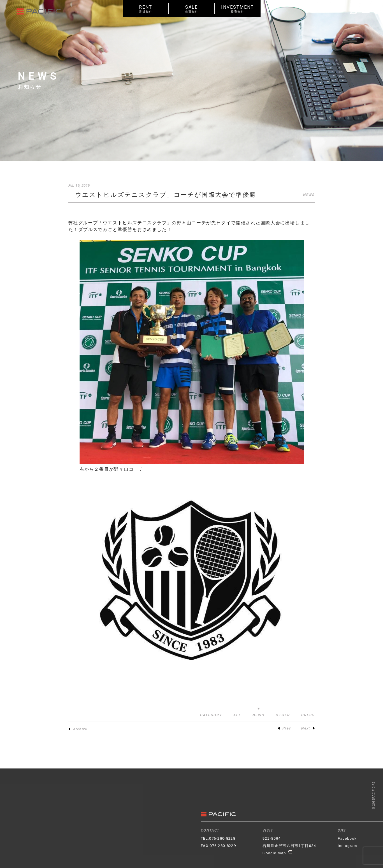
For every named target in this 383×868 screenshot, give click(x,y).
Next (308, 728)
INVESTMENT (238, 9)
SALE (192, 9)
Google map (278, 853)
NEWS (309, 195)
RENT (146, 9)
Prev (284, 728)
